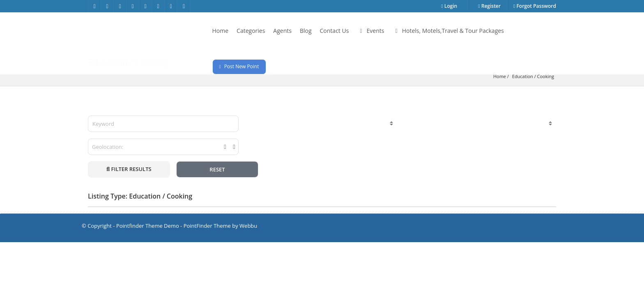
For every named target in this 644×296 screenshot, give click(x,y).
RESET (217, 169)
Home (221, 31)
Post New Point (239, 66)
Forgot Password (535, 6)
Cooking (546, 76)
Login (449, 6)
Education (523, 76)
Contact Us (335, 31)
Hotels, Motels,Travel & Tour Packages (448, 31)
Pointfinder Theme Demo (148, 226)
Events (370, 31)
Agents (282, 31)
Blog (306, 31)
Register (489, 6)
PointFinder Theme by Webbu (221, 226)
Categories (251, 31)
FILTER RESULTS (129, 169)
